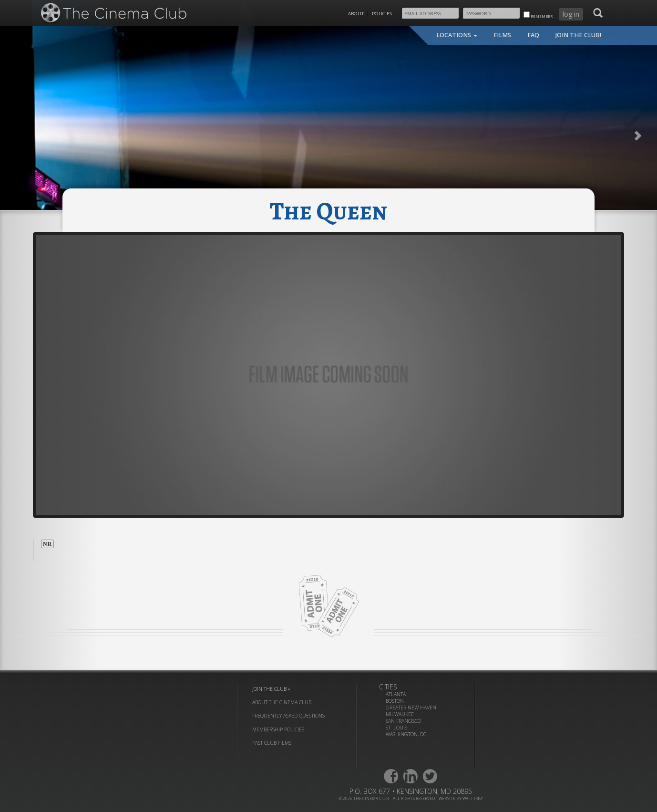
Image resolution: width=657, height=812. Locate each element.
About (356, 14)
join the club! (578, 35)
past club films (272, 743)
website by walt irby (461, 798)
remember (538, 15)
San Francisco (403, 721)
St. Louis (396, 728)
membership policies (278, 729)
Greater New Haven (411, 708)
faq (533, 35)
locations (457, 35)
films (502, 35)
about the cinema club (282, 702)
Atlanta (396, 694)
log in (571, 14)
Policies (382, 14)
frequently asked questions (288, 716)
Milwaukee (400, 714)
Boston (395, 701)
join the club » (271, 689)
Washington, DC (406, 734)
